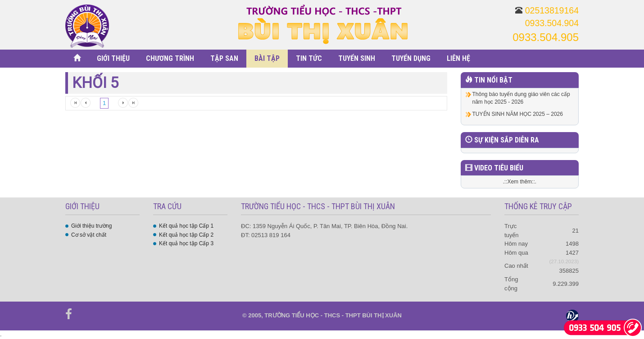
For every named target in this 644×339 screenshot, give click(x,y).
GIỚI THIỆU (113, 58)
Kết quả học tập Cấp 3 (186, 243)
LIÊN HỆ (458, 58)
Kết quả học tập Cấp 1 (186, 226)
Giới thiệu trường (91, 226)
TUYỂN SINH (357, 58)
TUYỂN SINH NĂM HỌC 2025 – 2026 (518, 114)
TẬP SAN (224, 58)
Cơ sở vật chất (89, 235)
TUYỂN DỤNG (411, 58)
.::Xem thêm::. (519, 182)
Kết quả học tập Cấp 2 (186, 235)
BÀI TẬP (267, 58)
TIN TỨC (309, 58)
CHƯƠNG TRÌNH (170, 58)
